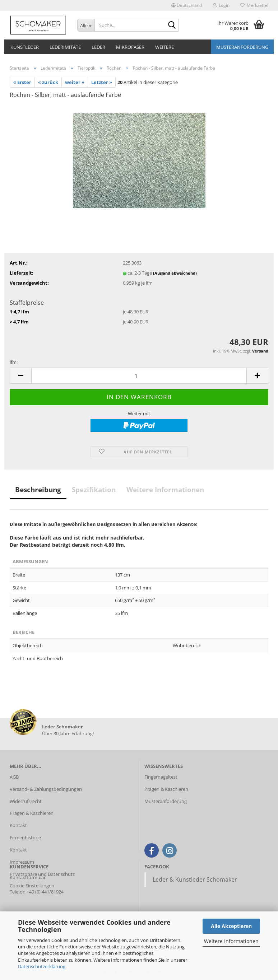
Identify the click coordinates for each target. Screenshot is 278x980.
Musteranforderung (242, 47)
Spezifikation (94, 490)
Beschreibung (38, 490)
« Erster (22, 82)
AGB (14, 777)
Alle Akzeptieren (231, 926)
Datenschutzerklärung (42, 966)
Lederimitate (65, 47)
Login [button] (221, 5)
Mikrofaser (130, 47)
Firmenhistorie (25, 837)
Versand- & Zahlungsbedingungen (46, 789)
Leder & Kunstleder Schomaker (195, 879)
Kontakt (18, 825)
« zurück (48, 82)
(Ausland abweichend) (175, 273)
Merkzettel (254, 5)
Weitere (165, 47)
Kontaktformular (28, 877)
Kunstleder (25, 47)
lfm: (14, 362)
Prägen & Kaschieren (32, 813)
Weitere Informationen (231, 941)
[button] (187, 5)
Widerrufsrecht (26, 801)
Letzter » (102, 82)
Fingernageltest (161, 777)
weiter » (75, 82)
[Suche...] (86, 25)
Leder (98, 47)
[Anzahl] (139, 376)
